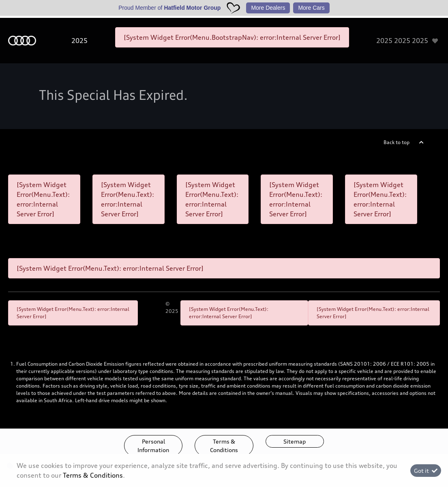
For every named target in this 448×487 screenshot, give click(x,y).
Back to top (397, 142)
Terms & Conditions (224, 446)
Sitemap (295, 441)
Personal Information (153, 446)
